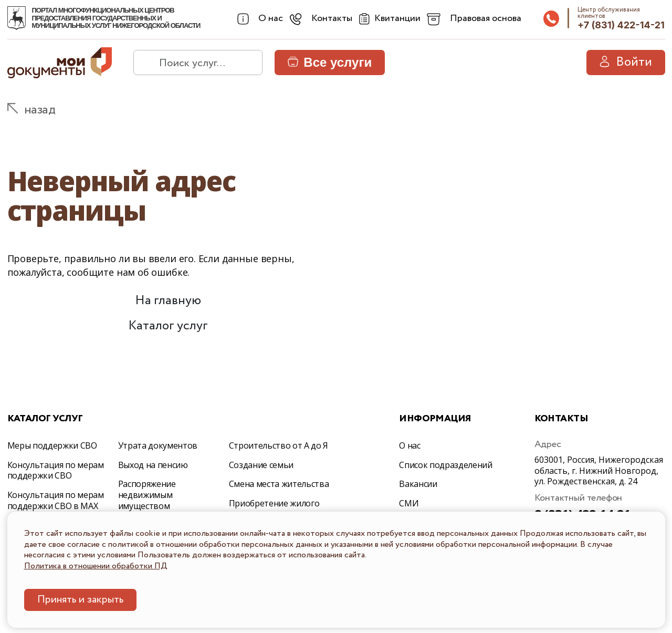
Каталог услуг (168, 326)
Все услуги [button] (330, 62)
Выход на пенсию (153, 465)
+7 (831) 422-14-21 (621, 25)
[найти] (146, 63)
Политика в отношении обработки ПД (96, 566)
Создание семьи (261, 465)
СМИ (409, 503)
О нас (409, 445)
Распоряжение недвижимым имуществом (147, 495)
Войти (626, 62)
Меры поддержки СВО (52, 445)
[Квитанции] (388, 19)
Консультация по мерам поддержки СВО (56, 470)
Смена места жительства (279, 484)
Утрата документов (158, 445)
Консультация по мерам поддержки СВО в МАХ (56, 500)
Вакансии (418, 484)
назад (40, 110)
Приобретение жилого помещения (274, 509)
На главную (168, 301)
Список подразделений (446, 465)
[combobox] (259, 19)
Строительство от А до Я (279, 445)
